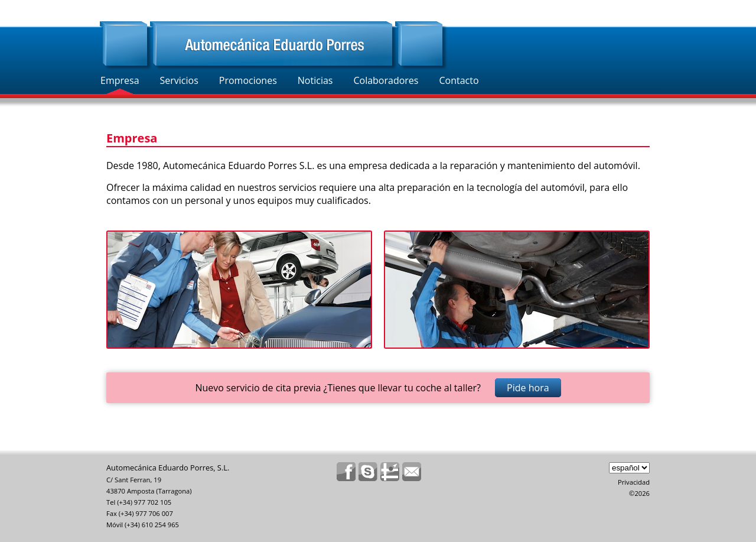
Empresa (120, 80)
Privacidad (634, 482)
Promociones (248, 80)
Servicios (179, 80)
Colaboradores (386, 80)
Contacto (459, 80)
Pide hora (528, 388)
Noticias (315, 80)
